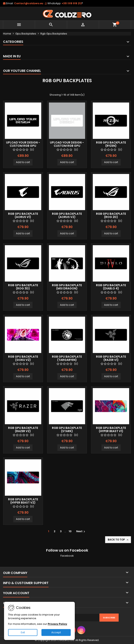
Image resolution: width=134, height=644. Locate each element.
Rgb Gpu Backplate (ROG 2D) (111, 215)
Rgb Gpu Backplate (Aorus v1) (23, 215)
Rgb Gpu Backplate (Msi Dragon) (67, 287)
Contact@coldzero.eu (29, 3)
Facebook (67, 556)
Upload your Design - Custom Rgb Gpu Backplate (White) (67, 146)
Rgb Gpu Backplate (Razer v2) (23, 429)
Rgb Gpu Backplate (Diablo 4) (111, 287)
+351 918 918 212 (72, 3)
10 (70, 531)
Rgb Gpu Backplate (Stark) (67, 429)
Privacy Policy (57, 624)
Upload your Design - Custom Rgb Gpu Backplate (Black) (23, 146)
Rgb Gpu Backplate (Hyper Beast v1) (111, 429)
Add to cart (23, 162)
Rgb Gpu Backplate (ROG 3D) (23, 287)
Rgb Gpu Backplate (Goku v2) (23, 358)
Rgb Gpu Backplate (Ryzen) (111, 144)
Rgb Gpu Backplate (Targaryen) (67, 358)
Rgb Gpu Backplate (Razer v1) (111, 358)
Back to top (118, 540)
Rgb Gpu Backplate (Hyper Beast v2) (23, 501)
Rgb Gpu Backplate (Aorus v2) (67, 215)
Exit (23, 632)
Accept (56, 632)
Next (81, 531)
